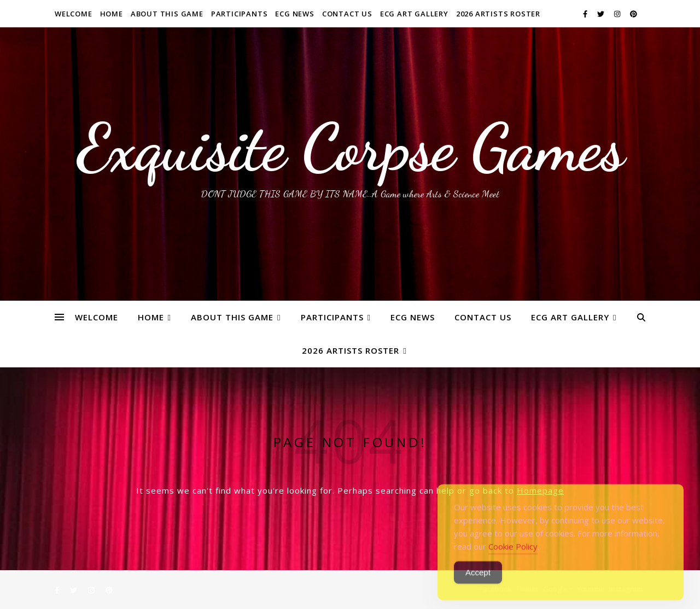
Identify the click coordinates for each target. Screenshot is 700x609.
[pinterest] (634, 14)
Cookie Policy (513, 560)
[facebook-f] (586, 14)
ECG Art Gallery (414, 14)
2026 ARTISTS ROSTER (498, 14)
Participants (240, 14)
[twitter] (602, 14)
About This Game (167, 14)
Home (112, 14)
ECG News (294, 14)
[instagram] (618, 14)
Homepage (540, 490)
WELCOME (74, 14)
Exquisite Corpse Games (350, 148)
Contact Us (347, 14)
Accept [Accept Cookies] (478, 586)
